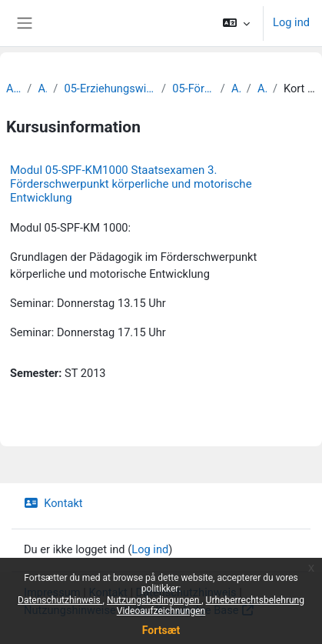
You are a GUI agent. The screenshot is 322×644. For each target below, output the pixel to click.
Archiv (13, 88)
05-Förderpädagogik (193, 88)
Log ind (291, 22)
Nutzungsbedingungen (154, 600)
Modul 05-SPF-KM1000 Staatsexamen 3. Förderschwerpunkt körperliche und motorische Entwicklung (131, 184)
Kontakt (53, 503)
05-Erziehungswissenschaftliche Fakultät (110, 88)
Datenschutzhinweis (60, 600)
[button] (236, 23)
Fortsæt (161, 630)
